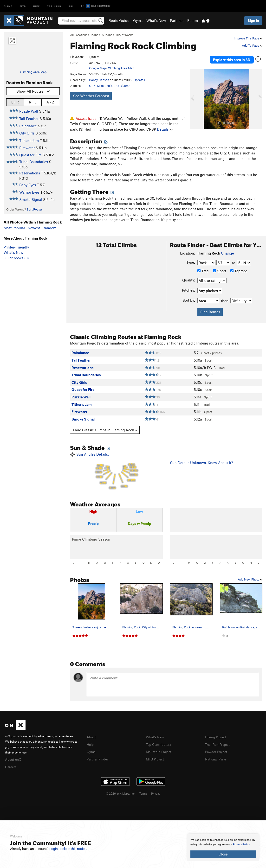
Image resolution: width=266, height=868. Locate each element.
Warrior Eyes (29, 192)
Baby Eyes (28, 185)
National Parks (217, 758)
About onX (14, 759)
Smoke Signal (31, 199)
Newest (34, 228)
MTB (23, 6)
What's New (156, 20)
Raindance (28, 126)
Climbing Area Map (33, 72)
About (92, 737)
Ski (71, 6)
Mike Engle (105, 86)
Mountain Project (160, 751)
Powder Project (217, 751)
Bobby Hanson (99, 80)
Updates (139, 80)
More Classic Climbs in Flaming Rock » (105, 430)
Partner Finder (98, 758)
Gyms (138, 20)
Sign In (253, 20)
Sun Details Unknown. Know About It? (201, 463)
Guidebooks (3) (16, 258)
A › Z (50, 102)
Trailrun (54, 6)
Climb (8, 6)
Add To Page (252, 45)
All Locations (79, 35)
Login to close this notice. (68, 849)
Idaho (95, 35)
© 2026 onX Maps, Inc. (121, 793)
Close (223, 854)
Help (91, 744)
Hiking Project (217, 737)
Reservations (30, 173)
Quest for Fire (30, 155)
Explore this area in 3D (232, 57)
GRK (92, 86)
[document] (223, 848)
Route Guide (119, 20)
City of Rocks (125, 35)
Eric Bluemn (122, 86)
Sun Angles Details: (116, 471)
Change (227, 253)
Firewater (27, 148)
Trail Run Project (218, 744)
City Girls (27, 133)
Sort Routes (35, 209)
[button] (195, 94)
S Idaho (107, 35)
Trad (203, 271)
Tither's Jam (29, 140)
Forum (193, 20)
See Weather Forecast (91, 96)
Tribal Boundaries (34, 162)
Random (49, 228)
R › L (33, 102)
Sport (220, 271)
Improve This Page (248, 38)
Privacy (156, 793)
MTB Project (156, 758)
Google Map (97, 68)
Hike (37, 6)
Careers (11, 766)
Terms (143, 793)
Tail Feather (29, 119)
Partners (177, 20)
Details (165, 129)
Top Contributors (160, 744)
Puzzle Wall (29, 111)
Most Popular (14, 228)
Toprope (239, 271)
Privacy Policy (241, 845)
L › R (15, 102)
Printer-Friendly (16, 247)
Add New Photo (250, 579)
